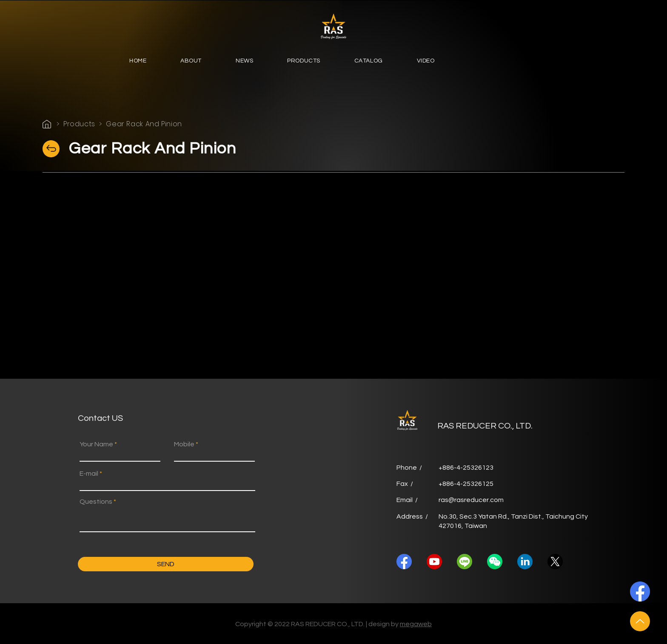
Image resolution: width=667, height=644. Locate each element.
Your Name (96, 444)
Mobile (184, 444)
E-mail (89, 474)
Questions (96, 502)
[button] (191, 62)
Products (79, 124)
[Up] (640, 621)
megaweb (416, 624)
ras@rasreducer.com (471, 500)
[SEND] (166, 564)
